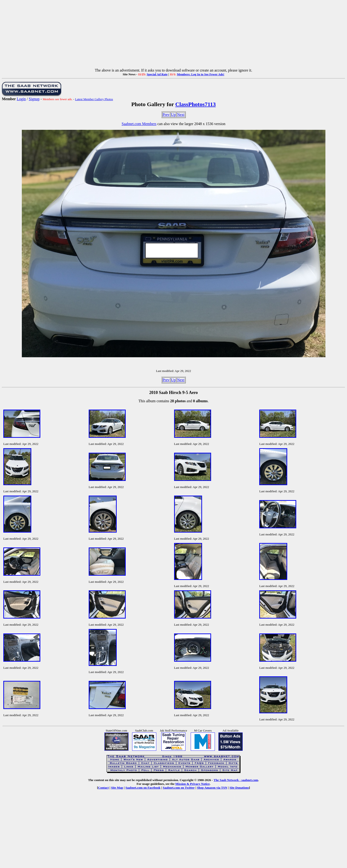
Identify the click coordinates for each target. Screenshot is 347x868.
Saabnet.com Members (139, 124)
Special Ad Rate (157, 74)
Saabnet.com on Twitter (179, 788)
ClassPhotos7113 (196, 104)
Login (21, 99)
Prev (166, 115)
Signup (34, 99)
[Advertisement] (174, 35)
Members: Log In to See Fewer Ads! (201, 74)
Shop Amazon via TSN (212, 788)
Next (181, 115)
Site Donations (239, 788)
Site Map (117, 788)
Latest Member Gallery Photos (94, 99)
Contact (103, 788)
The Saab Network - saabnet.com (236, 780)
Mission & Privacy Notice (192, 784)
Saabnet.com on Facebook (143, 788)
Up (173, 115)
